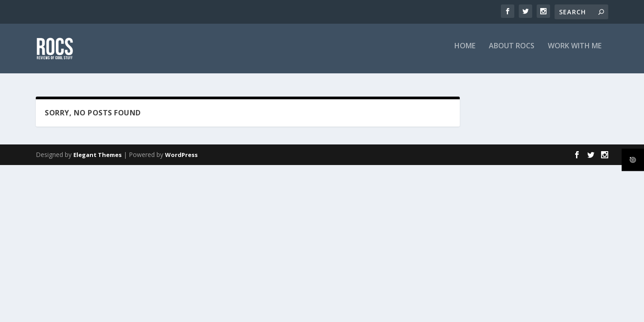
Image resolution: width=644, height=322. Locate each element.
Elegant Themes (97, 155)
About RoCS (512, 52)
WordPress (181, 155)
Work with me (575, 52)
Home (465, 52)
